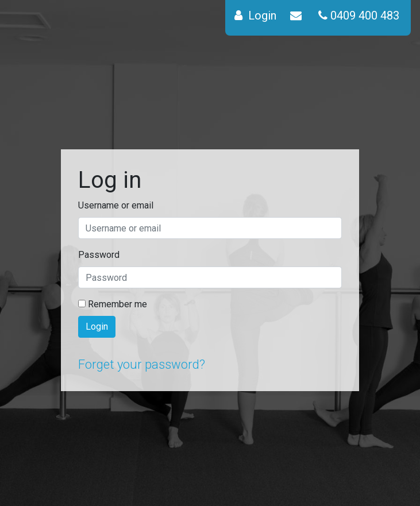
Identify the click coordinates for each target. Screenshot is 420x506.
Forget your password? (142, 364)
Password (99, 255)
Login (97, 327)
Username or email (116, 205)
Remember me (113, 304)
